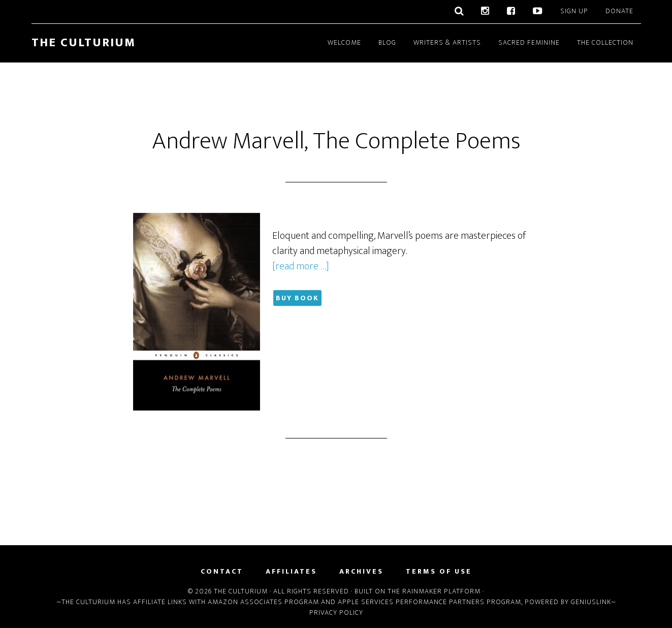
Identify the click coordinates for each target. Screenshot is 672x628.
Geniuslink (591, 602)
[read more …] (301, 266)
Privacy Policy (336, 613)
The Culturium (84, 43)
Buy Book (297, 298)
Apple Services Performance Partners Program (429, 602)
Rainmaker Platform (441, 591)
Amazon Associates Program (263, 602)
